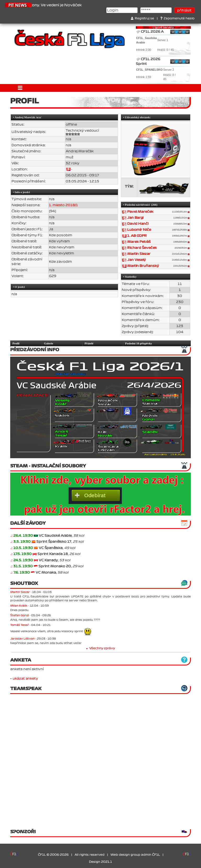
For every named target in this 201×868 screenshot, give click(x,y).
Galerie (49, 343)
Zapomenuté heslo (177, 18)
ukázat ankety (25, 679)
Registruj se (143, 18)
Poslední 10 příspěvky (139, 343)
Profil (16, 343)
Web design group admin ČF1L (135, 855)
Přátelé (89, 343)
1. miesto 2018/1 (63, 205)
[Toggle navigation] (20, 88)
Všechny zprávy (100, 648)
